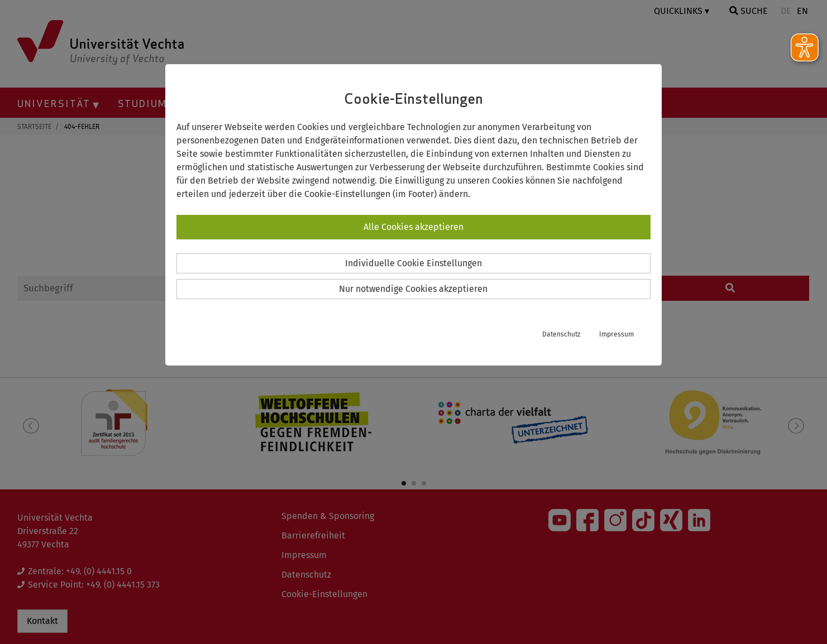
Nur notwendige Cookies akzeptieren (413, 289)
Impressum (616, 334)
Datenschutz (561, 334)
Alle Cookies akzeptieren (413, 227)
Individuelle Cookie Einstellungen (413, 263)
